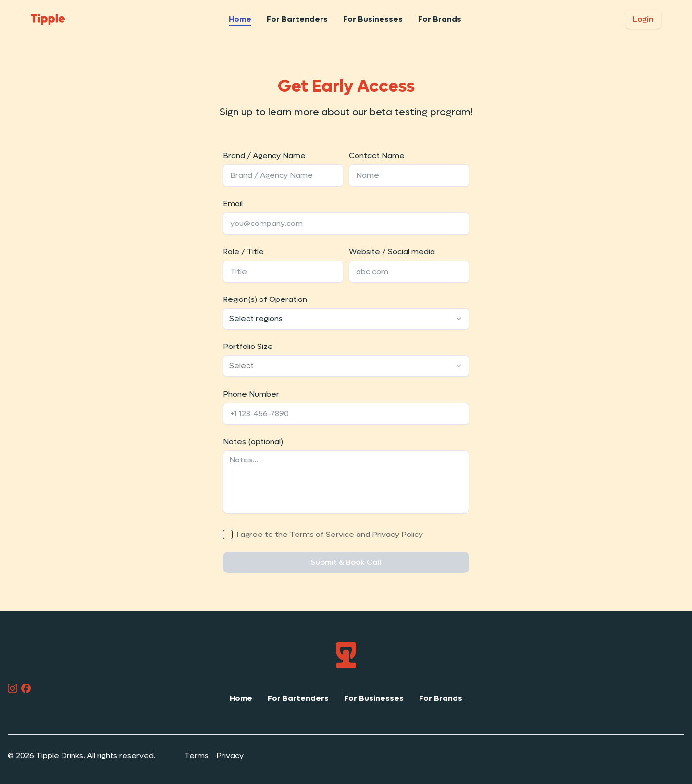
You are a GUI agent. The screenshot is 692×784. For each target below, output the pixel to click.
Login (643, 19)
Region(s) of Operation (265, 299)
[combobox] (346, 319)
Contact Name (377, 156)
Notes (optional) (253, 442)
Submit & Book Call (346, 562)
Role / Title (243, 252)
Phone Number (251, 394)
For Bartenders (297, 19)
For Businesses (373, 19)
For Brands (440, 19)
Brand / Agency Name (264, 156)
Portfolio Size (248, 346)
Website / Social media (392, 252)
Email (233, 204)
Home (240, 19)
